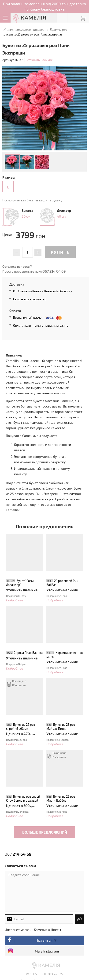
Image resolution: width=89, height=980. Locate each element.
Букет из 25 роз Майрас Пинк (61, 727)
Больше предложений (45, 832)
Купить (60, 252)
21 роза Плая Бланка (28, 653)
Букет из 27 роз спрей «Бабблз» (20, 727)
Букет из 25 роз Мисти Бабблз (61, 798)
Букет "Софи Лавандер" (20, 583)
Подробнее (15, 600)
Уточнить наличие (40, 60)
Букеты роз (58, 30)
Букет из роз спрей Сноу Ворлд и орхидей (23, 798)
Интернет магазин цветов (24, 30)
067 (18, 854)
